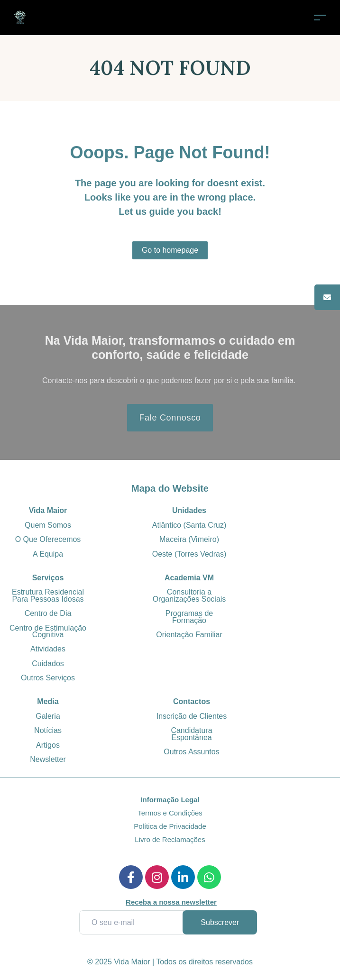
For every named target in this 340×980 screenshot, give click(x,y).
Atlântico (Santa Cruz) (189, 525)
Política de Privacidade (170, 826)
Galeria (48, 716)
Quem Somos (48, 525)
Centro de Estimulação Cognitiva (48, 631)
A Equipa (48, 554)
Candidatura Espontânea (191, 734)
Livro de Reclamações (170, 839)
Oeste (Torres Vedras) (189, 554)
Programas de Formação (189, 617)
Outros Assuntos (191, 752)
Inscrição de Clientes (192, 716)
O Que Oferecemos (48, 539)
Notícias (48, 730)
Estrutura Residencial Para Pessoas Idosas (48, 595)
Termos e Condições (170, 813)
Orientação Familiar (189, 635)
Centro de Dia (48, 613)
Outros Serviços (48, 678)
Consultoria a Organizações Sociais (189, 595)
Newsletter (48, 759)
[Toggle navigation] (320, 17)
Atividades (48, 649)
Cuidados (48, 664)
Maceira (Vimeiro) (189, 539)
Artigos (48, 745)
